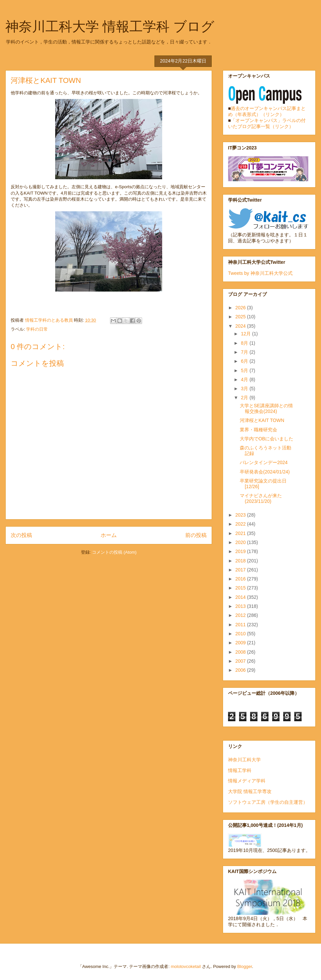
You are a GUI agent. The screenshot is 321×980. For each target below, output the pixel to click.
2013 (241, 606)
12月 (246, 334)
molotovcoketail (186, 966)
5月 (245, 370)
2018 (241, 561)
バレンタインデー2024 (264, 462)
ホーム (109, 535)
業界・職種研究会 (258, 430)
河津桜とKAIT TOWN (262, 420)
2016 (241, 579)
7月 (245, 352)
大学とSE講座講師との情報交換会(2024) (266, 408)
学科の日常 (37, 329)
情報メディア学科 (247, 781)
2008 (241, 652)
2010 (241, 634)
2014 (241, 597)
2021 (241, 533)
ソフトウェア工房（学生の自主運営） (268, 802)
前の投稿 (196, 535)
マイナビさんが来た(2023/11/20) (261, 498)
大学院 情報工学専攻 (250, 791)
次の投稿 (21, 535)
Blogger (244, 966)
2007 (241, 661)
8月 (245, 343)
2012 (241, 615)
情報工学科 (240, 770)
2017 (241, 570)
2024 (241, 326)
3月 (245, 389)
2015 (241, 588)
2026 (241, 308)
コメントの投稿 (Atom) (114, 552)
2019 (241, 551)
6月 (245, 361)
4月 (245, 379)
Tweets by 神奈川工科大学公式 (260, 273)
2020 (241, 542)
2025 (241, 317)
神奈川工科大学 (244, 760)
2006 (241, 670)
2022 (241, 524)
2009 (241, 643)
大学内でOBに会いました (266, 439)
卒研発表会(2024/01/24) (265, 472)
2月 (245, 398)
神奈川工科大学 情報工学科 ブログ (110, 26)
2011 (241, 625)
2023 (241, 515)
